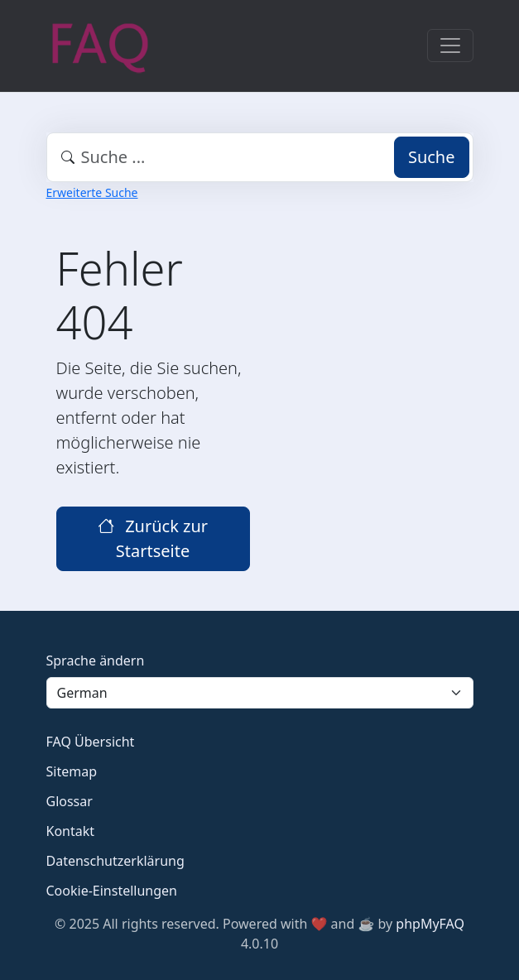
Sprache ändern (96, 661)
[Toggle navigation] (450, 46)
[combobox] (260, 157)
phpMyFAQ (430, 924)
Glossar (70, 801)
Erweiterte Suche (92, 192)
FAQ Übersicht (91, 742)
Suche (432, 157)
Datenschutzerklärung (115, 861)
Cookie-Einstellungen (112, 891)
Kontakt (71, 831)
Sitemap (72, 771)
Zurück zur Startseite (153, 538)
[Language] (260, 693)
